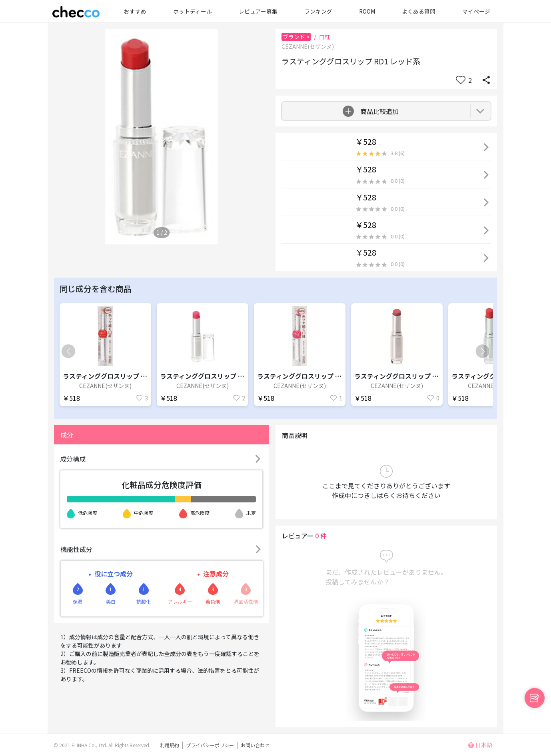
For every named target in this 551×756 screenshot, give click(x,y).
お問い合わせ (255, 745)
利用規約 (170, 745)
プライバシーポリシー (210, 745)
